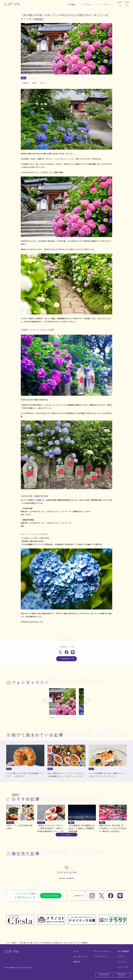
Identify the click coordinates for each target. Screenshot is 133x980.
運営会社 (77, 962)
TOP (8, 943)
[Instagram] (92, 896)
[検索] (120, 4)
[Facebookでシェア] (67, 652)
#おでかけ (43, 83)
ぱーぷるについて (80, 957)
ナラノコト (122, 962)
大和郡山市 (25, 83)
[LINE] (120, 896)
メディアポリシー (101, 957)
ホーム (76, 951)
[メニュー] (127, 4)
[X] (101, 896)
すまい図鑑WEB (123, 951)
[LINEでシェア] (73, 652)
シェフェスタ (123, 967)
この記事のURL (67, 659)
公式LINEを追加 (51, 896)
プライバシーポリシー (102, 951)
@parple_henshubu (66, 878)
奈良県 (34, 83)
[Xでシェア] (60, 652)
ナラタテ (121, 957)
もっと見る (66, 835)
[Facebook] (111, 896)
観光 (14, 943)
